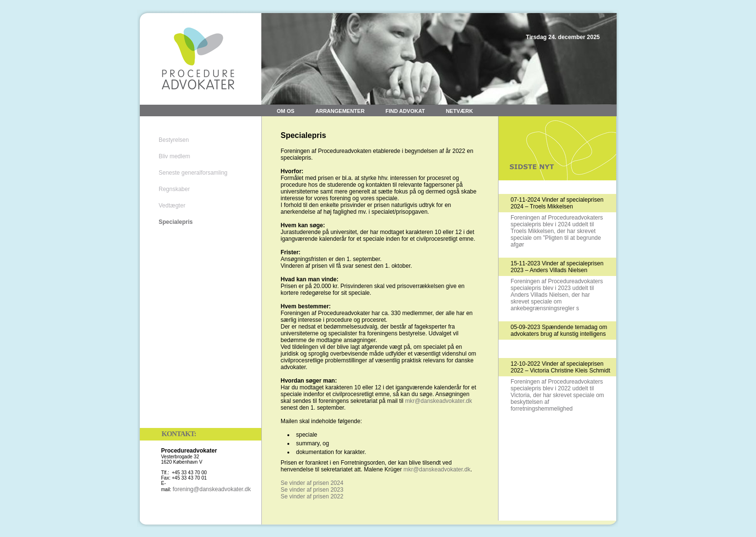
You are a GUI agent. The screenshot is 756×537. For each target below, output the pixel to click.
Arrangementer (340, 111)
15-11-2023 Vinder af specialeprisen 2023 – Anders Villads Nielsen (557, 267)
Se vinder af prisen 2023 (312, 490)
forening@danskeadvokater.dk (212, 489)
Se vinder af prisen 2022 (312, 496)
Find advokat (405, 111)
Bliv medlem (174, 156)
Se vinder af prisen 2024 (312, 483)
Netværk (459, 111)
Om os (286, 111)
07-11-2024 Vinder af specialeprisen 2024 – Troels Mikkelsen (557, 203)
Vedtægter (172, 206)
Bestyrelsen (174, 140)
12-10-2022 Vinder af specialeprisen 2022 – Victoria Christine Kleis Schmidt (560, 367)
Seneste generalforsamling (193, 173)
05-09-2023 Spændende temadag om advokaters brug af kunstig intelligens (559, 330)
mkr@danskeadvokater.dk (439, 401)
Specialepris (176, 222)
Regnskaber (174, 189)
